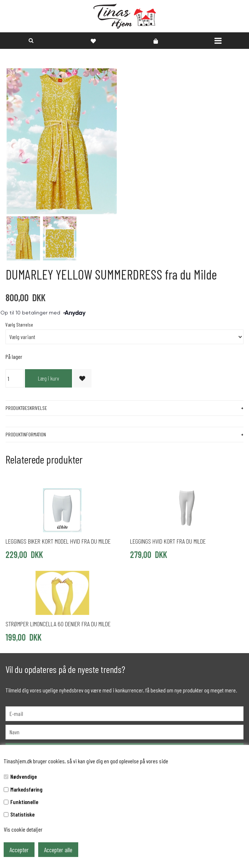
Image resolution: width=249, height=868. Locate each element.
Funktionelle (24, 802)
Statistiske (22, 814)
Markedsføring (26, 789)
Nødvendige (24, 776)
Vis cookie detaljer (23, 829)
